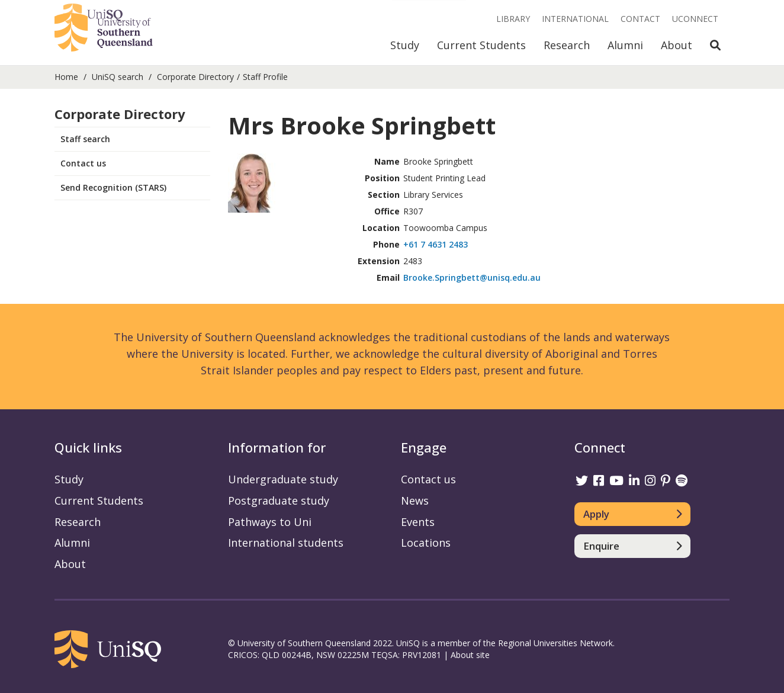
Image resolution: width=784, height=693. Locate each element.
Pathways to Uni (270, 522)
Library (513, 19)
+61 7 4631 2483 (436, 244)
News (415, 500)
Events (418, 522)
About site (470, 655)
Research (567, 45)
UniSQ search (118, 77)
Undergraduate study (283, 479)
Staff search (85, 139)
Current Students (481, 45)
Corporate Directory (195, 77)
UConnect (695, 19)
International (575, 19)
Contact (640, 19)
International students (286, 543)
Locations (426, 543)
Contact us (83, 163)
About (677, 45)
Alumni (625, 45)
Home (66, 77)
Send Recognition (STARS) (113, 187)
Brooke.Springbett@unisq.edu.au (472, 277)
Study (405, 45)
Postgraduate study (279, 500)
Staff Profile (265, 77)
